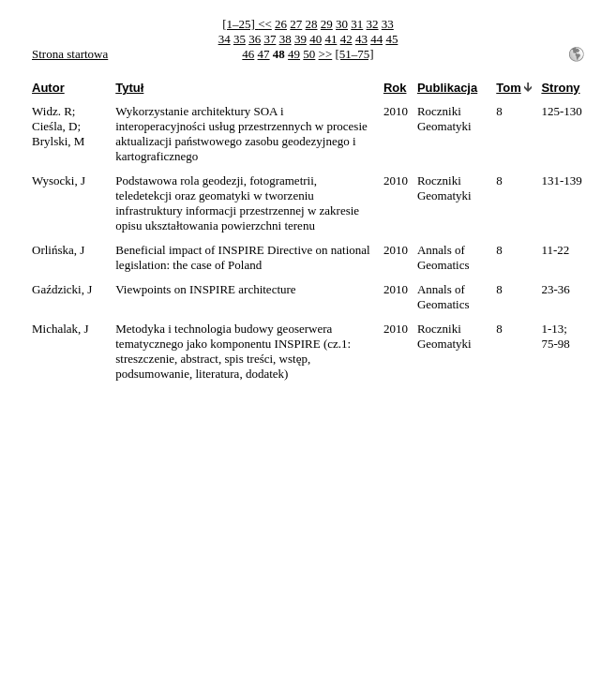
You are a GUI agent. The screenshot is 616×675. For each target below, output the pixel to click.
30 (342, 24)
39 (300, 39)
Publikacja (447, 88)
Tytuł (129, 88)
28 (312, 24)
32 (373, 24)
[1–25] (240, 24)
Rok (395, 88)
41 (331, 39)
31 (357, 24)
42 (346, 39)
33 (388, 24)
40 (316, 39)
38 (285, 39)
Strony (560, 88)
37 (270, 39)
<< (265, 24)
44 (376, 39)
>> (326, 54)
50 (309, 54)
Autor (48, 88)
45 (391, 39)
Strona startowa (70, 54)
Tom (508, 88)
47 (264, 54)
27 (296, 24)
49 (294, 54)
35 (240, 39)
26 (281, 24)
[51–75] (355, 54)
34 (225, 39)
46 (248, 54)
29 (327, 24)
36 (255, 39)
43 (361, 39)
